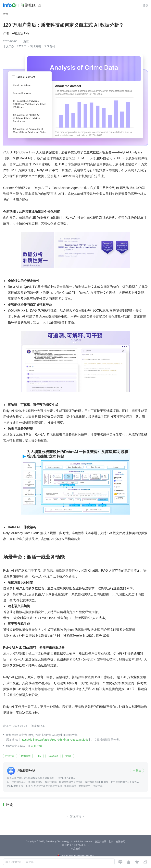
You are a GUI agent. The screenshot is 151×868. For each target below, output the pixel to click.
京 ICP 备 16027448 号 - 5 (76, 845)
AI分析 (68, 756)
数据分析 (10, 756)
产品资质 (76, 849)
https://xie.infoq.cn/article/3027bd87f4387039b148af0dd (55, 740)
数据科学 (26, 756)
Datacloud (53, 756)
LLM (39, 756)
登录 (145, 5)
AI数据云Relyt (21, 33)
